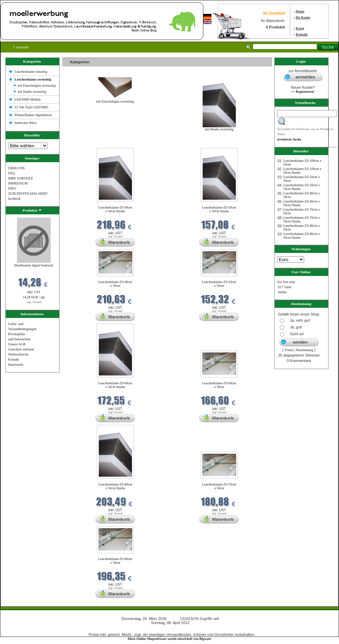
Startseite (21, 47)
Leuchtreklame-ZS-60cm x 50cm (219, 385)
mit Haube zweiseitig (32, 92)
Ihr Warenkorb (274, 13)
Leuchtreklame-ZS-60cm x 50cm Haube (115, 385)
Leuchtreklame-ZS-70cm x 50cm (219, 486)
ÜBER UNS (16, 168)
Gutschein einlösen (21, 349)
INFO (12, 188)
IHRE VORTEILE (21, 178)
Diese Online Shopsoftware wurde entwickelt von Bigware (170, 639)
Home (300, 11)
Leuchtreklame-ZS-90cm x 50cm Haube (115, 209)
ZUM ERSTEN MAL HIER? (28, 194)
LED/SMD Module (28, 99)
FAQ (11, 173)
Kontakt (302, 34)
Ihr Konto (303, 17)
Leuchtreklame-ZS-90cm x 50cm (115, 284)
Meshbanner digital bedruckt (34, 265)
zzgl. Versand (34, 302)
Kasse (300, 28)
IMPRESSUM (18, 183)
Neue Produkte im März (80, 144)
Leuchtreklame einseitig (31, 72)
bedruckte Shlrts (26, 123)
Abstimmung (304, 350)
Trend (289, 350)
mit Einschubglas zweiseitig (37, 85)
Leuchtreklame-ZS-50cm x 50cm (219, 284)
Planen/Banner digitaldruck (33, 115)
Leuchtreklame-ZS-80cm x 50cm (115, 561)
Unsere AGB (17, 344)
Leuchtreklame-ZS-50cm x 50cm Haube (219, 209)
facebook (14, 199)
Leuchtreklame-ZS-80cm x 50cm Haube (115, 486)
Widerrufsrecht (18, 354)
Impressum (16, 364)
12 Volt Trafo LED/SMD (31, 107)
